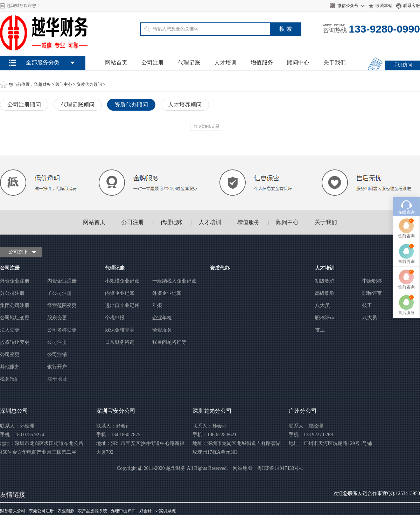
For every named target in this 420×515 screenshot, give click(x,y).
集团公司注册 (15, 305)
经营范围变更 (62, 305)
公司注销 (57, 354)
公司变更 (10, 354)
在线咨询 (406, 188)
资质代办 (220, 268)
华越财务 (42, 84)
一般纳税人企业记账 (174, 281)
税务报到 (10, 379)
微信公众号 (348, 6)
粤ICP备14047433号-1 (280, 468)
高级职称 (325, 293)
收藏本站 (384, 6)
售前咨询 (406, 211)
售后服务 (406, 288)
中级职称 (372, 281)
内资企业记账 (120, 293)
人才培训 (225, 62)
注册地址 (57, 379)
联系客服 (412, 6)
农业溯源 (66, 511)
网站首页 (116, 62)
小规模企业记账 (122, 281)
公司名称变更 (62, 330)
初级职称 (325, 281)
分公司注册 (12, 293)
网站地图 (243, 468)
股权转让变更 (15, 342)
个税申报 (115, 318)
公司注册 (153, 62)
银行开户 (57, 367)
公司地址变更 (15, 318)
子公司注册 (59, 293)
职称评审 (372, 293)
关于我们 (335, 62)
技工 (367, 305)
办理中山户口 (123, 511)
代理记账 (189, 62)
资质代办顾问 (89, 84)
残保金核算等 (120, 330)
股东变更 (57, 318)
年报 (157, 305)
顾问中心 (298, 62)
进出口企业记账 (122, 305)
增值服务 (262, 62)
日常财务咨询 (120, 342)
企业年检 (162, 318)
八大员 (322, 305)
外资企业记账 (167, 293)
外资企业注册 (15, 281)
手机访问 (402, 65)
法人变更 (10, 330)
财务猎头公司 (13, 511)
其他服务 (10, 367)
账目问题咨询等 (169, 342)
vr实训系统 (166, 511)
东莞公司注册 (41, 511)
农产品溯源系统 (92, 511)
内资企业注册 (62, 281)
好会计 (146, 511)
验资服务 (162, 330)
